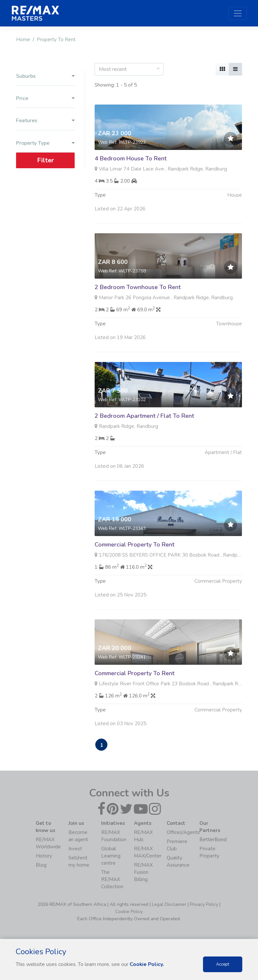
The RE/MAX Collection (112, 880)
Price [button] (45, 98)
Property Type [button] (45, 143)
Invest (75, 849)
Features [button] (45, 121)
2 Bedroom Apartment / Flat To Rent (144, 444)
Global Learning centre (111, 856)
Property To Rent (56, 40)
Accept (223, 964)
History (44, 856)
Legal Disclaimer (169, 905)
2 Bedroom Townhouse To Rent (138, 315)
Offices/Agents (183, 833)
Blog (41, 865)
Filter (46, 160)
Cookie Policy (129, 912)
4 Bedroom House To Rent (131, 158)
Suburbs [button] (45, 76)
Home (23, 40)
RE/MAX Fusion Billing (143, 873)
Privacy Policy (204, 905)
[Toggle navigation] (238, 13)
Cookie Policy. (147, 964)
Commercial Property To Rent (135, 573)
